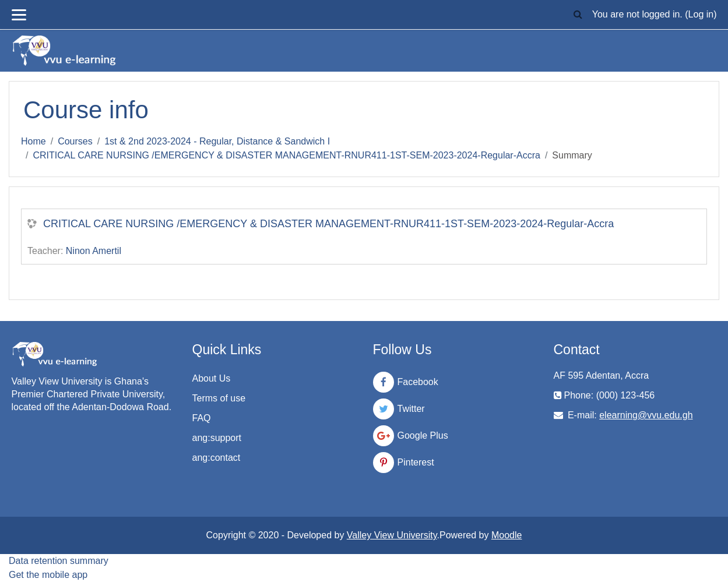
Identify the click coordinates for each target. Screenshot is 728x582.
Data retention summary (59, 561)
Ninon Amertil (94, 251)
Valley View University (392, 535)
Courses (75, 141)
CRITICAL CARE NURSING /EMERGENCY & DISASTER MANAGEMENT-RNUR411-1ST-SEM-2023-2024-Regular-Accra (286, 155)
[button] (578, 15)
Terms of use (219, 398)
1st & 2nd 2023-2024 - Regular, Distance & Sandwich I (217, 141)
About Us (212, 378)
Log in (701, 14)
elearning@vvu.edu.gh (646, 415)
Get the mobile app (48, 575)
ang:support (217, 438)
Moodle (507, 535)
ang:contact (217, 458)
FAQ (202, 418)
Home (34, 141)
